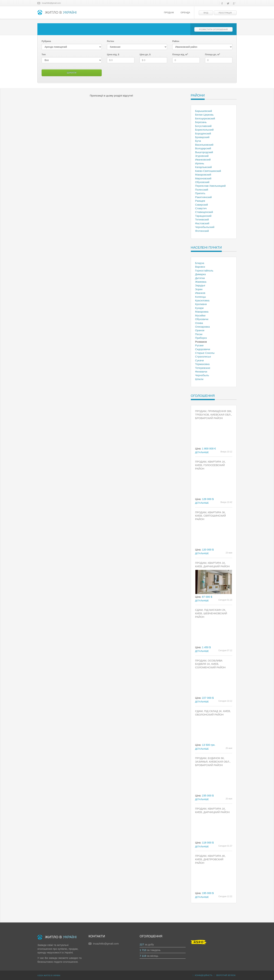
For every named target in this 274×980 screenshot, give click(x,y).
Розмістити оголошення (213, 29)
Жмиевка (201, 282)
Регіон (110, 41)
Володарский (203, 148)
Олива (199, 323)
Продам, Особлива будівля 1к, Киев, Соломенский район (210, 664)
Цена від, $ (113, 54)
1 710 (143, 950)
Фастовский (202, 223)
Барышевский (204, 111)
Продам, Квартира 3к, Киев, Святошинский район (211, 516)
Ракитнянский (203, 197)
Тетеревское (203, 368)
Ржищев (200, 201)
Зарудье (200, 285)
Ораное (200, 330)
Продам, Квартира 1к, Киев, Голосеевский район (210, 465)
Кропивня (201, 304)
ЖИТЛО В (57, 13)
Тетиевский (202, 219)
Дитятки (200, 278)
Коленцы (201, 297)
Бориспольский (204, 130)
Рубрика (46, 41)
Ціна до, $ (145, 54)
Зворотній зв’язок (226, 975)
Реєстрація (225, 13)
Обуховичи (202, 319)
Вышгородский (204, 152)
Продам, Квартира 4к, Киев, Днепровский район (210, 859)
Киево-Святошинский (208, 171)
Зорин (199, 289)
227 (142, 944)
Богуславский (203, 126)
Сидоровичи (203, 349)
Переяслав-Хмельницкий (210, 186)
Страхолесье (203, 357)
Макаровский (203, 175)
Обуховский (202, 182)
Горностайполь (204, 271)
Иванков (200, 293)
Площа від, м (180, 54)
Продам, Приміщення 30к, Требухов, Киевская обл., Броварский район (214, 415)
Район (176, 41)
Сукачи (199, 360)
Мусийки (200, 315)
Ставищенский (204, 212)
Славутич (201, 208)
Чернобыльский (205, 227)
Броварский (202, 137)
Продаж (169, 13)
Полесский (202, 190)
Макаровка (202, 312)
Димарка (201, 274)
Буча (198, 141)
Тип (44, 54)
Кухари (199, 308)
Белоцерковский (205, 118)
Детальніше (202, 452)
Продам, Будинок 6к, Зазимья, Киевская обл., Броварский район (213, 762)
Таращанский (203, 216)
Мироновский (203, 178)
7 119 (143, 956)
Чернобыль (202, 375)
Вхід (206, 13)
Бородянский (203, 133)
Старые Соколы (205, 353)
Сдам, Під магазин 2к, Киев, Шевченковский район (211, 613)
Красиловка (202, 300)
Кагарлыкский (203, 167)
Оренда (185, 13)
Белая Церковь (204, 115)
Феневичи (201, 372)
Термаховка (202, 364)
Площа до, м (212, 54)
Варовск (200, 267)
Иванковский (203, 160)
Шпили (199, 379)
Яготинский (202, 231)
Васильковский (204, 145)
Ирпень (200, 163)
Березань (201, 122)
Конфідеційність (204, 975)
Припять (200, 193)
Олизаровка (203, 327)
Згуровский (202, 156)
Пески (199, 334)
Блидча (200, 263)
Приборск (201, 338)
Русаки (199, 345)
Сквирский (202, 205)
